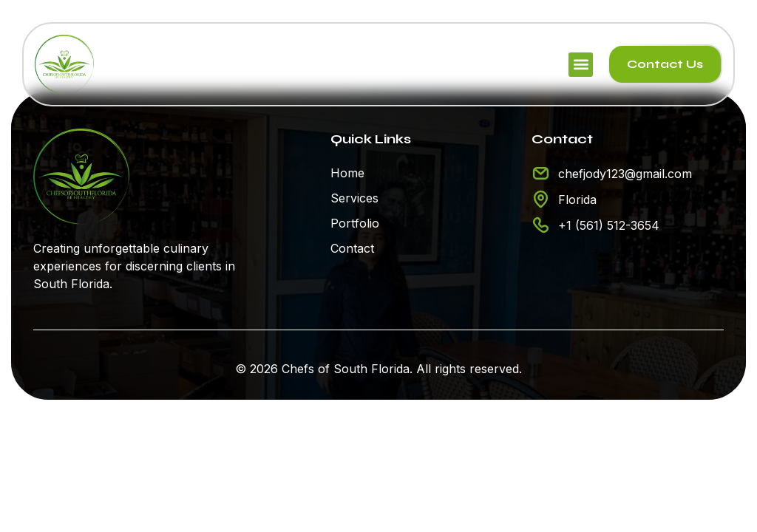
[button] (581, 65)
